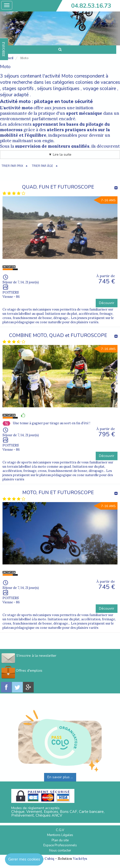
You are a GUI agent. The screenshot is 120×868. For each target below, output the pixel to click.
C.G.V (60, 830)
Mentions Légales (60, 835)
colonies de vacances (98, 82)
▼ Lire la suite (60, 155)
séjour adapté (14, 95)
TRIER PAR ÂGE (42, 166)
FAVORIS (4, 49)
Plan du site (60, 840)
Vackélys (80, 859)
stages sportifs (18, 89)
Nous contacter (60, 851)
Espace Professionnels (60, 845)
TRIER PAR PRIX (12, 166)
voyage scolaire (99, 89)
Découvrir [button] (107, 303)
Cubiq (49, 859)
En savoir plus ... (60, 777)
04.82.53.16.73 (91, 6)
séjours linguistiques (58, 89)
